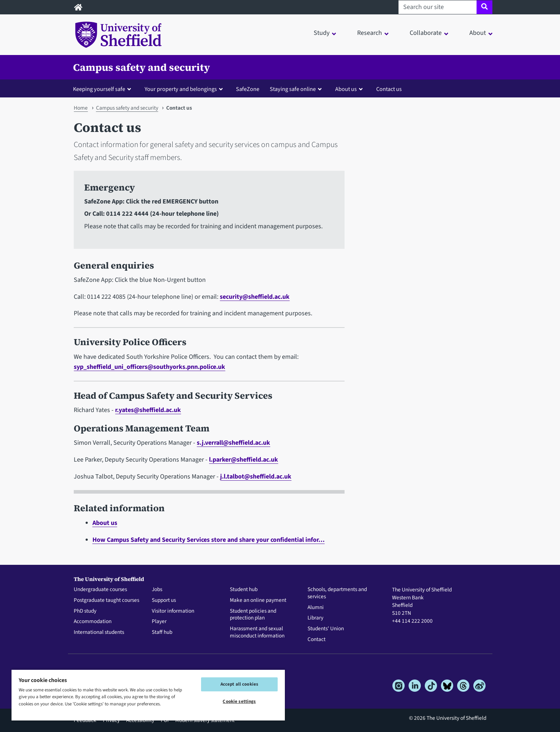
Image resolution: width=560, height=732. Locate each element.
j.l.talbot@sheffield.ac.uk (256, 477)
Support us (164, 600)
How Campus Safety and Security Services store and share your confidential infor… (209, 540)
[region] (148, 695)
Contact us (389, 89)
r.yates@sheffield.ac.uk (148, 410)
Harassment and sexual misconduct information (257, 632)
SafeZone (248, 89)
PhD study (85, 611)
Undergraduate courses (100, 590)
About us (105, 523)
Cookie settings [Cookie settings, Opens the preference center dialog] (239, 701)
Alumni (316, 608)
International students (99, 632)
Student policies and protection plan (253, 615)
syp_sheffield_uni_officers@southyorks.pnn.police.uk (149, 367)
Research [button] (370, 33)
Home (81, 108)
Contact (317, 640)
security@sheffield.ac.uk (255, 297)
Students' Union (326, 629)
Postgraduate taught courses (106, 600)
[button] (104, 89)
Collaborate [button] (426, 33)
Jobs (157, 590)
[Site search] (484, 7)
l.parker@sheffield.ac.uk (243, 460)
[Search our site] (438, 7)
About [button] (478, 33)
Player (159, 622)
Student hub (244, 590)
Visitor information (173, 611)
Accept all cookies (239, 684)
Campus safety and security (142, 67)
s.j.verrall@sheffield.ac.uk (233, 443)
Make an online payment (258, 600)
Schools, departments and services (337, 593)
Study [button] (322, 33)
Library (315, 618)
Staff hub (162, 632)
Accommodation (93, 622)
